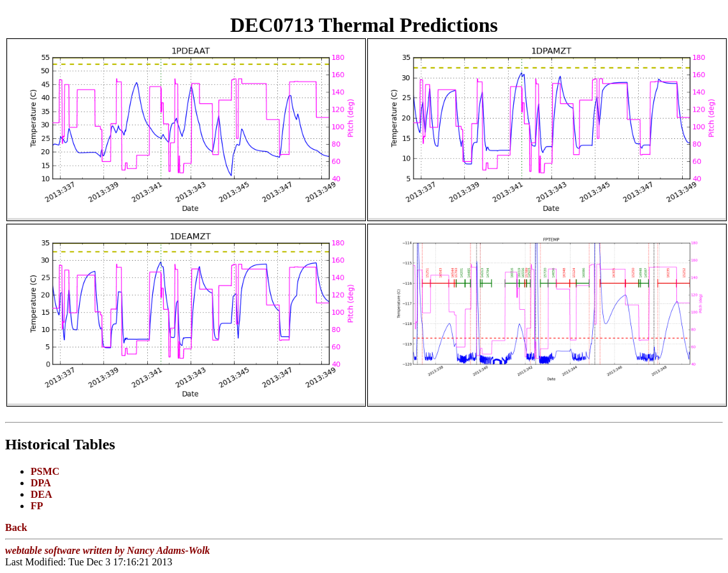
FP (37, 506)
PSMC (45, 471)
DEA (41, 494)
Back (16, 527)
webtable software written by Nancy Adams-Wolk (107, 550)
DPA (41, 483)
